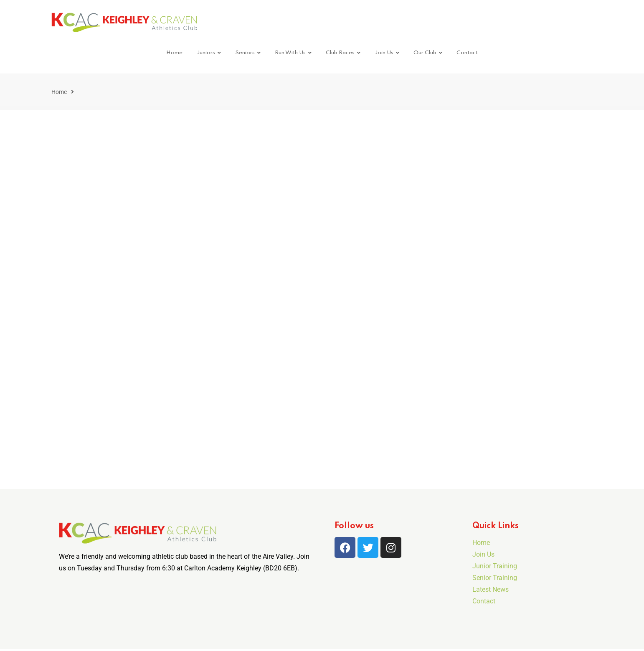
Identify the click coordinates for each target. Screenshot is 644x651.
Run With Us (290, 53)
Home (174, 53)
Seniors (245, 53)
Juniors (206, 53)
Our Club (425, 53)
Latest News (491, 589)
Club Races (340, 53)
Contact (467, 53)
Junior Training (495, 566)
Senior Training (495, 578)
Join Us (384, 53)
